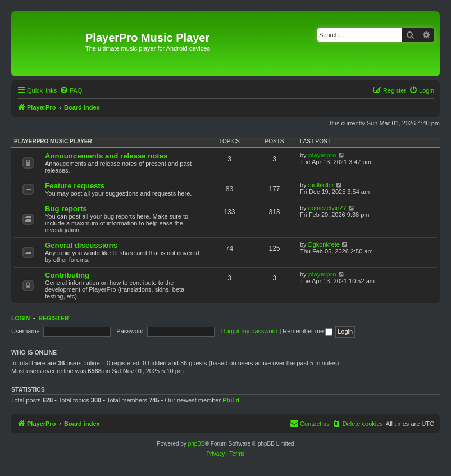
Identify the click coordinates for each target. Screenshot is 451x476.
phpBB (197, 444)
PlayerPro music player (53, 141)
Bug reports (66, 209)
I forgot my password (249, 331)
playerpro (322, 155)
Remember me (307, 331)
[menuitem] (71, 90)
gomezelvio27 (327, 208)
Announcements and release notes (106, 156)
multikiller (321, 185)
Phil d (231, 400)
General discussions (81, 245)
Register (54, 318)
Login (20, 318)
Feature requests (75, 186)
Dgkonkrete (324, 244)
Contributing (67, 275)
